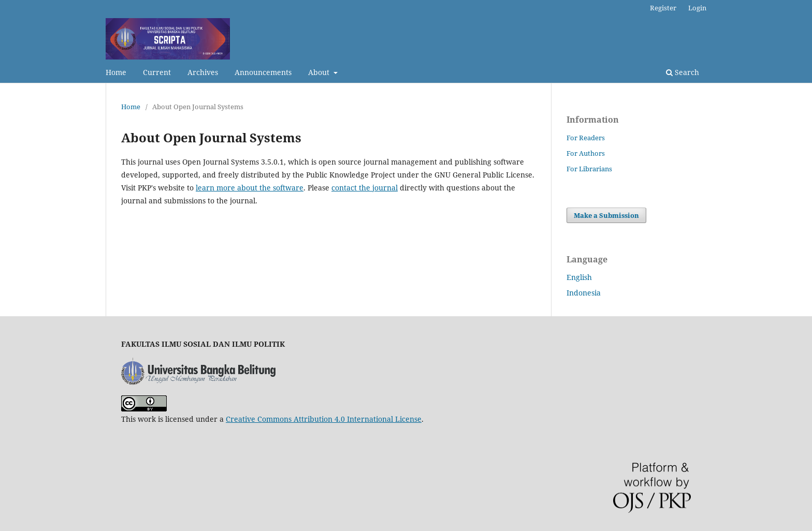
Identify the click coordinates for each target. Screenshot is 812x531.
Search (683, 72)
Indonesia (584, 293)
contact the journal (365, 188)
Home (116, 72)
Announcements (263, 72)
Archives (203, 72)
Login (697, 8)
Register (663, 8)
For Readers (586, 138)
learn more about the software (250, 188)
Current (157, 72)
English (579, 277)
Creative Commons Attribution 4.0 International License (324, 419)
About (320, 72)
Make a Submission (606, 215)
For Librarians (589, 169)
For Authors (586, 153)
